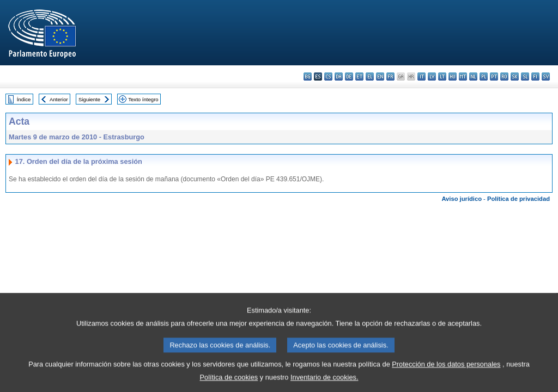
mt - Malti (463, 76)
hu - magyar (453, 76)
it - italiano (421, 76)
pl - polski (484, 76)
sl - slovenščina (525, 76)
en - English (380, 76)
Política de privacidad (518, 199)
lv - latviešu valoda (432, 76)
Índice (24, 99)
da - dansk (339, 76)
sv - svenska (546, 76)
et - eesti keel (359, 76)
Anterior (59, 99)
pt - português (494, 76)
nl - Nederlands (473, 76)
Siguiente (89, 99)
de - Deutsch (349, 76)
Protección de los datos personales (446, 373)
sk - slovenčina (515, 76)
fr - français (390, 76)
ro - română (504, 76)
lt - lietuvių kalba (442, 76)
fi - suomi (535, 76)
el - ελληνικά (370, 76)
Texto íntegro (143, 99)
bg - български (308, 76)
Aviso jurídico (462, 199)
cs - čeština (328, 76)
